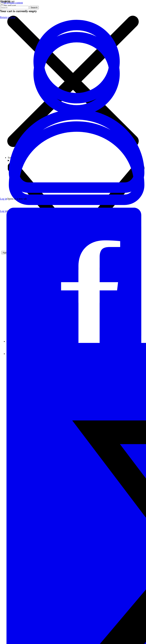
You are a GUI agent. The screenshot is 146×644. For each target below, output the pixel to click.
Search (34, 8)
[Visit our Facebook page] (76, 341)
